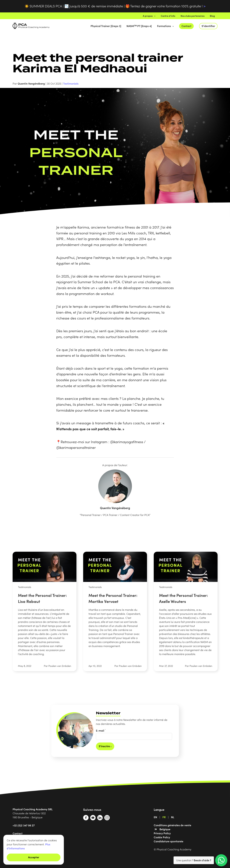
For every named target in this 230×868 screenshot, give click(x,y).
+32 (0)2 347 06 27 (24, 825)
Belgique (165, 829)
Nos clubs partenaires (193, 16)
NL (173, 817)
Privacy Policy (162, 833)
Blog (212, 16)
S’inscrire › (105, 746)
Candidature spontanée (169, 841)
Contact (186, 26)
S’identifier (208, 26)
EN (155, 817)
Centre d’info (168, 16)
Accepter (34, 857)
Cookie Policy (162, 837)
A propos (149, 16)
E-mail (101, 730)
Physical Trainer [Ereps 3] (106, 26)
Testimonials (71, 83)
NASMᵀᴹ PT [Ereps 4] (139, 26)
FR (164, 817)
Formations (165, 26)
